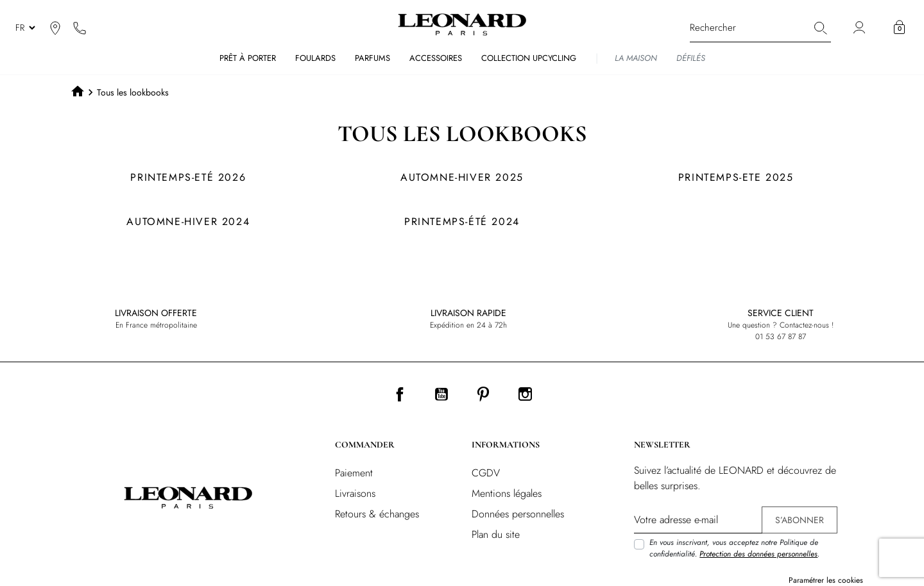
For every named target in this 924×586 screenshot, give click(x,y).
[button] (899, 28)
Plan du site (496, 534)
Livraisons (355, 493)
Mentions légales (507, 493)
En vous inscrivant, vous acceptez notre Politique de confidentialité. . (734, 548)
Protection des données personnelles (758, 554)
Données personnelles (518, 514)
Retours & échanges (377, 514)
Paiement (354, 473)
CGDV (486, 473)
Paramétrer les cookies (826, 580)
